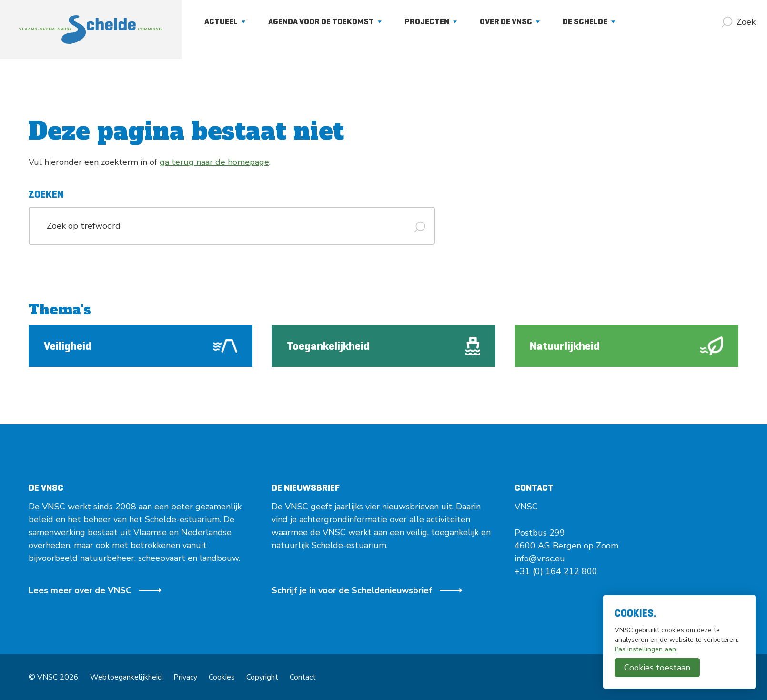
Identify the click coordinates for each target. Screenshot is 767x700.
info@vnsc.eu (540, 558)
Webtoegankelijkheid (126, 677)
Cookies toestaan (657, 668)
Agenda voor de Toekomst (325, 21)
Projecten (431, 21)
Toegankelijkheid (383, 346)
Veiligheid (141, 346)
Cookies (222, 677)
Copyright (262, 677)
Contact (303, 677)
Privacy (185, 677)
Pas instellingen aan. (646, 649)
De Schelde (589, 21)
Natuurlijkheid (626, 346)
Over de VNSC (510, 21)
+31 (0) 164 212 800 (556, 571)
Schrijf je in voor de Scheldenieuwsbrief (367, 590)
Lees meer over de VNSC (95, 590)
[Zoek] (738, 22)
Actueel (225, 21)
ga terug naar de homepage (214, 162)
